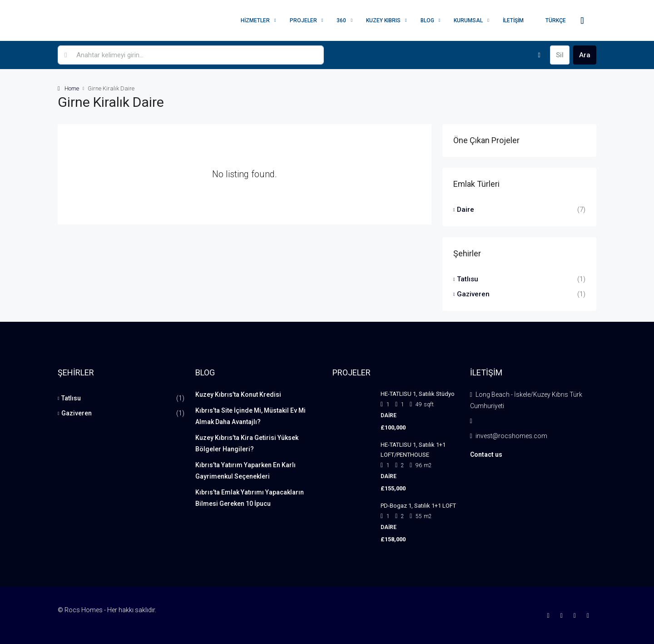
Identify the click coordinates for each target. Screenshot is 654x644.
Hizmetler (255, 20)
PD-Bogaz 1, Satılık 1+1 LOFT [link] (418, 506)
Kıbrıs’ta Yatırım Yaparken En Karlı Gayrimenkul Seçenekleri (245, 471)
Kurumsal (468, 20)
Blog (427, 20)
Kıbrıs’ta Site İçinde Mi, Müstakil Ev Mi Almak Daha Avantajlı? (250, 416)
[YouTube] (590, 615)
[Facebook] (550, 615)
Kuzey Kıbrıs (383, 20)
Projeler (303, 20)
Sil (560, 55)
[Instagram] (563, 615)
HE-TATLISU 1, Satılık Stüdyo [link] (418, 394)
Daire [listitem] (464, 210)
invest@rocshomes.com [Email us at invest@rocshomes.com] (511, 436)
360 (341, 20)
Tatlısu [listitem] (466, 279)
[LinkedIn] (577, 615)
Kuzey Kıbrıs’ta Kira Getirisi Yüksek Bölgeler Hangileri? (247, 443)
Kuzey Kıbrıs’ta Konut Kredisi (238, 394)
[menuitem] (582, 20)
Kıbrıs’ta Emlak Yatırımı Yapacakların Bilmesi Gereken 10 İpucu (250, 498)
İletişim (513, 20)
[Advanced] (539, 55)
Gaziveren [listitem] (471, 294)
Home (72, 88)
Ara (585, 55)
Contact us (486, 454)
